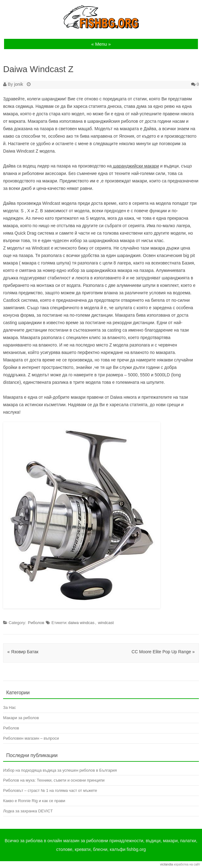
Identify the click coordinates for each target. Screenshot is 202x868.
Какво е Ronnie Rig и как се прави (34, 801)
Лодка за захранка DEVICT (28, 811)
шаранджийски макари (135, 166)
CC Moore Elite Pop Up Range (163, 652)
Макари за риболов (21, 718)
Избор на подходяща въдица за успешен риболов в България (60, 770)
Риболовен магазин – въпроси (31, 738)
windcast (106, 623)
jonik (19, 84)
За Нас (10, 707)
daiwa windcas (81, 623)
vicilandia (167, 864)
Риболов (36, 623)
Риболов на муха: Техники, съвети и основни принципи (54, 780)
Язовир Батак (23, 652)
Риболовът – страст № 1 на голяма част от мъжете (50, 790)
